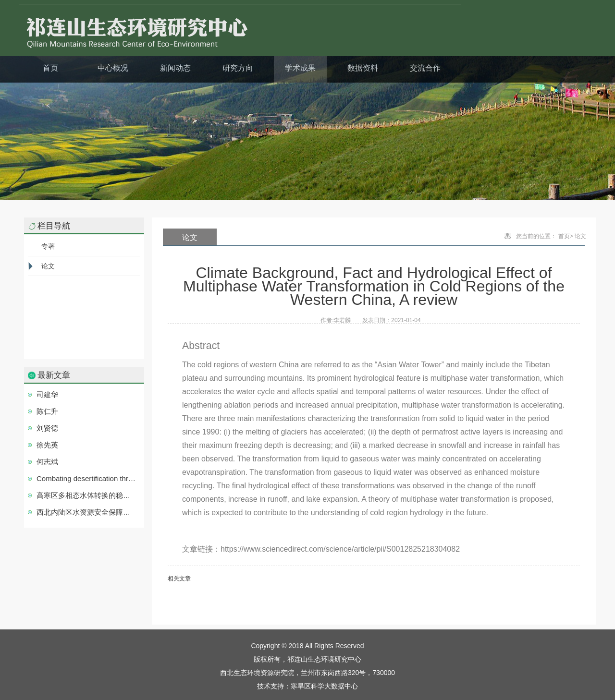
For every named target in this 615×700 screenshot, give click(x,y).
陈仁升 (47, 411)
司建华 (47, 394)
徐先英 (47, 445)
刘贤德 (47, 428)
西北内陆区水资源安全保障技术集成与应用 (87, 512)
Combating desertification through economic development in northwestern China (87, 478)
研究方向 (238, 68)
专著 (48, 246)
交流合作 (425, 68)
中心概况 (113, 68)
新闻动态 (175, 68)
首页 (50, 68)
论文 (48, 266)
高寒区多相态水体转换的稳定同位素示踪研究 (87, 495)
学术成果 (300, 68)
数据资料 (363, 68)
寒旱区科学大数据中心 (324, 686)
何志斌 (47, 462)
